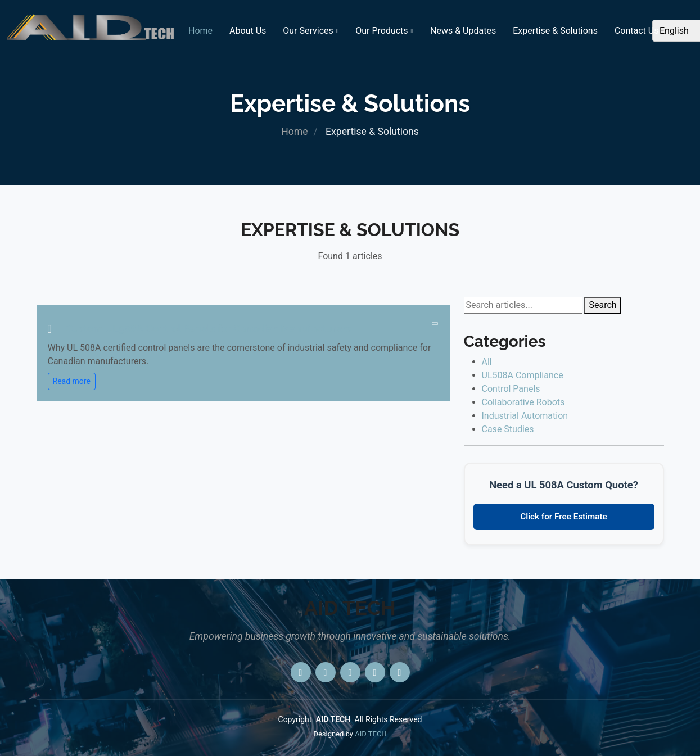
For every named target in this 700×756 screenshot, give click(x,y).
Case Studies (508, 429)
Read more (72, 381)
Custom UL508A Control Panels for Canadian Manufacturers (209, 329)
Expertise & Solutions (555, 31)
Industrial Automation (525, 416)
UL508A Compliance (523, 375)
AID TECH (371, 734)
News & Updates (463, 31)
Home (200, 31)
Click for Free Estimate (563, 517)
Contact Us (637, 31)
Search (602, 305)
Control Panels (511, 389)
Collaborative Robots (523, 402)
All (487, 362)
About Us (248, 31)
